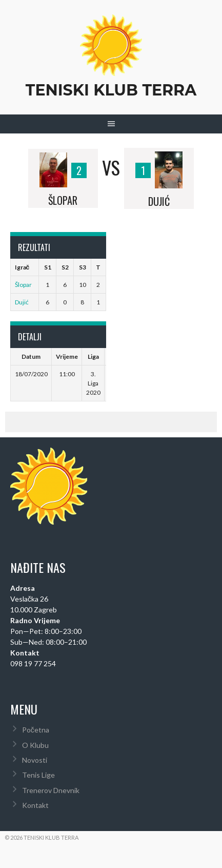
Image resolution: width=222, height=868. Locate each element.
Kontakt (35, 805)
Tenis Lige (38, 775)
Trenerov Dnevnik (51, 790)
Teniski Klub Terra (111, 90)
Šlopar (23, 285)
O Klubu (35, 745)
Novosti (35, 760)
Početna (36, 730)
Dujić (22, 302)
